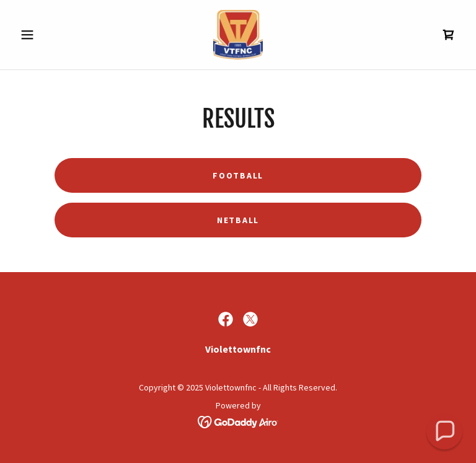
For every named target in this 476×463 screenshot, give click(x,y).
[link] (238, 35)
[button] (48, 35)
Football (238, 175)
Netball (238, 220)
